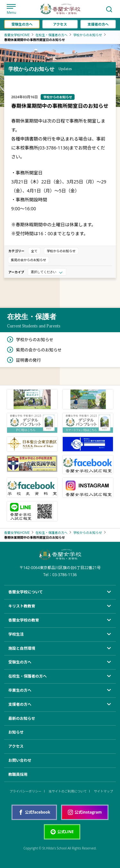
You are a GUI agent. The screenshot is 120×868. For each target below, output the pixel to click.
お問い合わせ (20, 760)
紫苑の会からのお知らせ (28, 260)
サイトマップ (103, 791)
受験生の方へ (22, 24)
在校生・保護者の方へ (52, 35)
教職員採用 (18, 774)
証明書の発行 (28, 360)
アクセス (60, 24)
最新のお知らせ (22, 718)
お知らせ (16, 732)
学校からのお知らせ (88, 35)
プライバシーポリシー (26, 791)
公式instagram (85, 812)
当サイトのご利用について (68, 791)
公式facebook (34, 812)
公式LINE (62, 832)
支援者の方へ (98, 24)
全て (34, 251)
